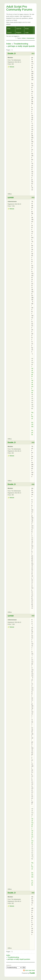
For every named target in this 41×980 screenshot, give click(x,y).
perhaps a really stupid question (22, 46)
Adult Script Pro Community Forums (19, 8)
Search (9, 33)
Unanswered (31, 38)
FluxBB (32, 973)
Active (24, 38)
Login (27, 33)
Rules (27, 29)
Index (9, 29)
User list (19, 29)
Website (12, 67)
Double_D (12, 53)
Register (19, 33)
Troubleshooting (21, 44)
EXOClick (32, 425)
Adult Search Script (32, 387)
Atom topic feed (30, 970)
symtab (11, 197)
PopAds (32, 433)
